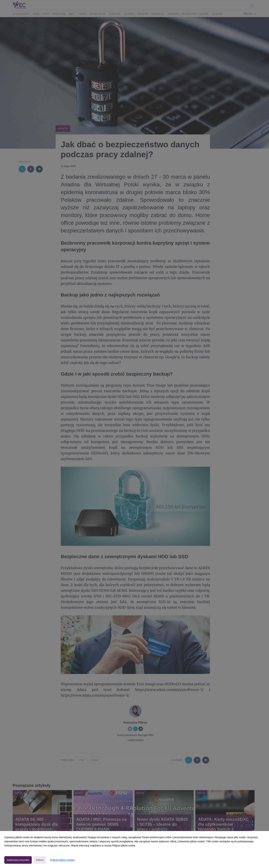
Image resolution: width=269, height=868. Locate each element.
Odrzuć (40, 860)
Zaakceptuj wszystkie (18, 860)
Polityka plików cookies (62, 860)
